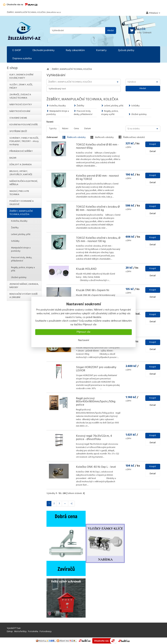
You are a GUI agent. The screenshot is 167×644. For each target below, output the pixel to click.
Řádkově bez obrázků (132, 137)
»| (71, 504)
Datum (88, 129)
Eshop (10, 632)
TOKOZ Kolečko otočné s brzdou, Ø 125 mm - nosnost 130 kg (98, 240)
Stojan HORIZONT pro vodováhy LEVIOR (96, 369)
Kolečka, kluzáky (56, 106)
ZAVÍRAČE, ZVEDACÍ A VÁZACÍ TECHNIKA (20, 96)
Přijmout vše (83, 332)
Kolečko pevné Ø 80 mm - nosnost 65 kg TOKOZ (97, 178)
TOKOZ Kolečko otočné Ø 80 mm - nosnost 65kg (97, 146)
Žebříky (79, 106)
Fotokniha (33, 632)
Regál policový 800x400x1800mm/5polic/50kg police (96, 402)
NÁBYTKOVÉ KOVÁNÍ (20, 111)
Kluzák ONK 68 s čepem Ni (93, 290)
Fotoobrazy (46, 632)
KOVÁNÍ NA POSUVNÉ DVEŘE (24, 125)
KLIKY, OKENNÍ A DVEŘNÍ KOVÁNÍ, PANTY (21, 76)
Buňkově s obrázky (102, 137)
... (96, 166)
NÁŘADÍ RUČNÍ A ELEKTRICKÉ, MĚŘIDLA (24, 183)
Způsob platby (126, 50)
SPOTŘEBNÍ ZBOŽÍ (18, 131)
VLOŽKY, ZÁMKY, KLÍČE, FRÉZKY (21, 86)
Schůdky (134, 106)
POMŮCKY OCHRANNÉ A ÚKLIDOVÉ (22, 203)
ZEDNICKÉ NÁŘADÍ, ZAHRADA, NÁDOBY (24, 286)
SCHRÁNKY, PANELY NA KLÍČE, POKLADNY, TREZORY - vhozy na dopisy (24, 141)
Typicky (53, 129)
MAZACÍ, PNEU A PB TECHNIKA (19, 193)
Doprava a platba (22, 59)
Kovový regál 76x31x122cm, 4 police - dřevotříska (94, 438)
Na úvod (48, 69)
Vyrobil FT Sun (14, 628)
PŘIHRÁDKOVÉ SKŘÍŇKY (21, 151)
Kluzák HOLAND (86, 269)
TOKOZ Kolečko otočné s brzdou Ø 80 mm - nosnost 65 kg (98, 208)
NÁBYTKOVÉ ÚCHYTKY (21, 105)
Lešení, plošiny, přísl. (112, 106)
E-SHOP (17, 50)
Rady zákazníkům (75, 50)
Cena (76, 129)
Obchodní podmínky (43, 50)
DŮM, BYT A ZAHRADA (21, 165)
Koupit (153, 144)
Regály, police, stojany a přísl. (110, 113)
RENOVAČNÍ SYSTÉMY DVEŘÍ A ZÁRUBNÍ (23, 296)
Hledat (111, 31)
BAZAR (13, 158)
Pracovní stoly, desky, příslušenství (83, 113)
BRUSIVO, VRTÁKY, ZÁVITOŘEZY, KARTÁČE (21, 173)
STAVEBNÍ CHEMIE (18, 118)
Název (65, 129)
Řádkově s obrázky (74, 137)
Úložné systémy (137, 114)
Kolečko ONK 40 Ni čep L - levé (96, 467)
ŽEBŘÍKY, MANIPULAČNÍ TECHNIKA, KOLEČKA (21, 213)
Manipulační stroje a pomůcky (58, 113)
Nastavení (84, 340)
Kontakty (101, 50)
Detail (153, 151)
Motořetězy (20, 632)
